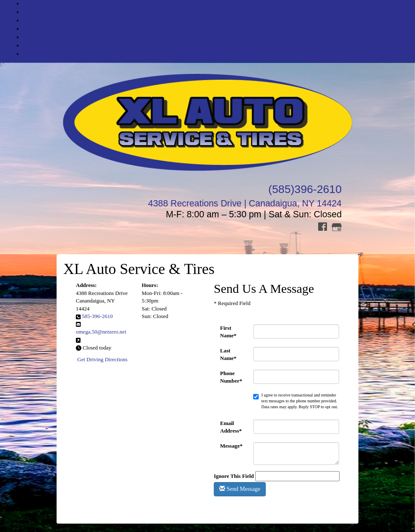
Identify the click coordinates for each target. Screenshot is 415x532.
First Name (228, 332)
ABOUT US (216, 46)
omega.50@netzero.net (101, 332)
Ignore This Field (234, 476)
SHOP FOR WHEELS (216, 20)
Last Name (228, 354)
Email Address (231, 427)
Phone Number (231, 377)
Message (231, 446)
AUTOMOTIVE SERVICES (216, 29)
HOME (216, 4)
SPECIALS (216, 37)
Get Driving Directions (102, 359)
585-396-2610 (97, 316)
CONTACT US (216, 54)
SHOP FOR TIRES (216, 12)
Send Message (240, 489)
